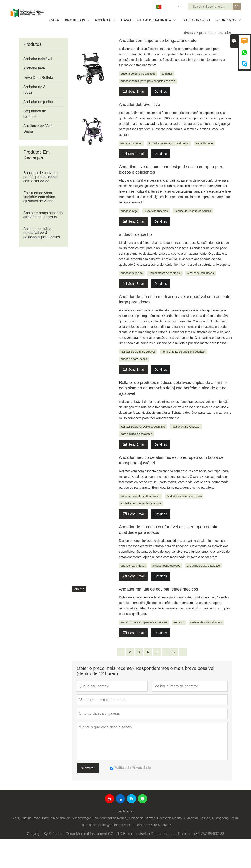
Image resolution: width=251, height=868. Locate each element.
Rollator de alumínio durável (138, 352)
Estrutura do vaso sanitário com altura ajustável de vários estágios (39, 199)
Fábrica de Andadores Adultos (193, 211)
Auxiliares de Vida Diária (38, 129)
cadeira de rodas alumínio (206, 622)
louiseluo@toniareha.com (112, 825)
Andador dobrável (38, 59)
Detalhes (161, 92)
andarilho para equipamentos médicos (144, 622)
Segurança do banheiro (35, 114)
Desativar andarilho (156, 211)
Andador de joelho (38, 102)
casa (191, 33)
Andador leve (34, 68)
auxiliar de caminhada (201, 273)
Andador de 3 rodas (34, 90)
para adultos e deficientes (136, 434)
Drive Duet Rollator (39, 78)
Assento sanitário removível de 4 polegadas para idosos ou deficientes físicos (42, 235)
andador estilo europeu (166, 566)
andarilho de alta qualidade (203, 566)
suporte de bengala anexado (138, 74)
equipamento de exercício (165, 273)
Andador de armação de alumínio (169, 143)
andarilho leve (204, 143)
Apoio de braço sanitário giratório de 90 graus (43, 215)
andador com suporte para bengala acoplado (148, 81)
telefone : (140, 825)
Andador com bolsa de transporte (141, 503)
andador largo (129, 211)
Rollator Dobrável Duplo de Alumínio (143, 427)
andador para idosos (133, 566)
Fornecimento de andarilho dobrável (183, 352)
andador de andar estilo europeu (141, 496)
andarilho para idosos (134, 359)
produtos (206, 33)
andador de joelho (132, 273)
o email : (88, 825)
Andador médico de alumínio (184, 496)
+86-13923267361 (160, 825)
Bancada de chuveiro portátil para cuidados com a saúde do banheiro (41, 179)
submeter (88, 768)
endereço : (126, 811)
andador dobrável (131, 143)
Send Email (133, 91)
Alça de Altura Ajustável (186, 427)
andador (167, 74)
